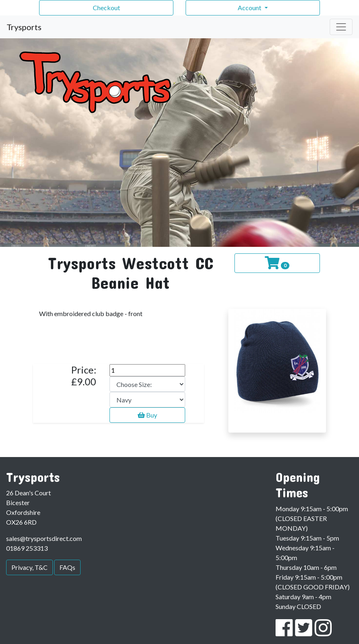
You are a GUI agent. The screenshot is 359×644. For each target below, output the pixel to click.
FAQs (67, 567)
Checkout (106, 8)
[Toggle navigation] (341, 27)
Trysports (24, 27)
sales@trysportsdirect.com (44, 538)
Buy (147, 415)
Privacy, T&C (30, 567)
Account (250, 8)
